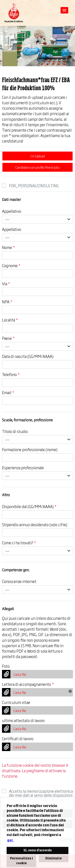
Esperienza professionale (23, 468)
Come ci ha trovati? (19, 543)
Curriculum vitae (16, 702)
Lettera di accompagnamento (28, 684)
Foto (6, 666)
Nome (8, 247)
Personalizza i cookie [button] (21, 861)
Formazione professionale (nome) (30, 449)
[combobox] (37, 219)
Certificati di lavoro (18, 739)
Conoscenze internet (19, 581)
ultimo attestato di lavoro (23, 720)
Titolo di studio (15, 431)
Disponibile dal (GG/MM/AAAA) (29, 506)
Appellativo (12, 211)
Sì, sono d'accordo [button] (38, 850)
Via (6, 284)
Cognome (11, 266)
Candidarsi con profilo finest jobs (38, 167)
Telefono (11, 374)
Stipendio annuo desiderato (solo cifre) (35, 525)
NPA (7, 302)
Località (10, 320)
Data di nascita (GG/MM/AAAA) (28, 356)
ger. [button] (10, 841)
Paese (8, 338)
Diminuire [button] (54, 859)
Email (8, 393)
